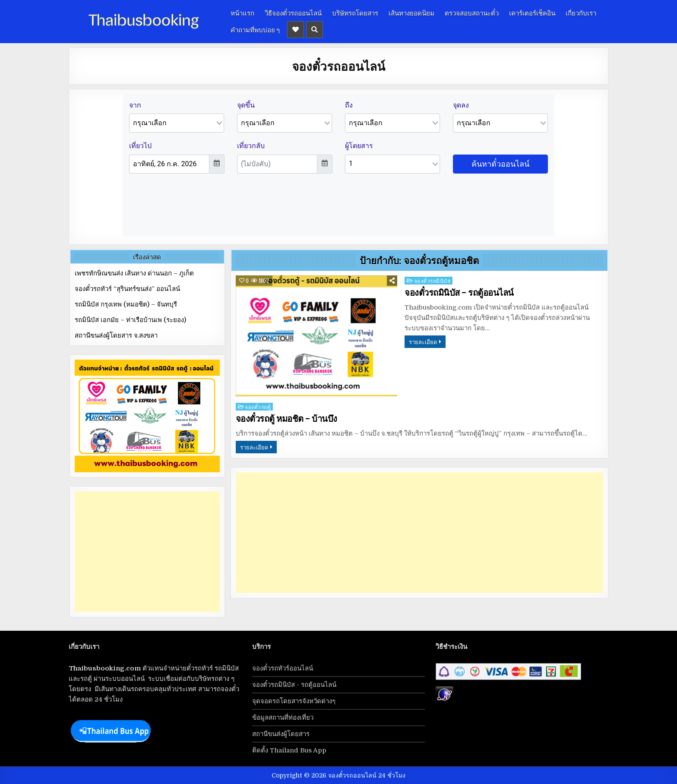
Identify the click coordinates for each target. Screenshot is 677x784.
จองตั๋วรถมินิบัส (432, 280)
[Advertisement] (419, 533)
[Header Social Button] (296, 30)
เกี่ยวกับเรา (581, 13)
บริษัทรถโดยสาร (355, 13)
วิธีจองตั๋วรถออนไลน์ (293, 13)
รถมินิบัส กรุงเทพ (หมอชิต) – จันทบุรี (126, 304)
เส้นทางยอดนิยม (411, 13)
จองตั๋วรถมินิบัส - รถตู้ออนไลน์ (294, 685)
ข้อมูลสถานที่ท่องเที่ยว (283, 718)
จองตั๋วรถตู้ (258, 406)
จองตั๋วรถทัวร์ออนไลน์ (283, 668)
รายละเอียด (423, 341)
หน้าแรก (242, 13)
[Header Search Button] (315, 30)
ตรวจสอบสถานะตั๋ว (472, 13)
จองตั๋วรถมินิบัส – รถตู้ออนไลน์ (459, 293)
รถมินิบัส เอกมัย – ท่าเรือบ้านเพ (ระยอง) (130, 320)
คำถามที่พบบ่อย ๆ (255, 29)
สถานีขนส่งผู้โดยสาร (281, 734)
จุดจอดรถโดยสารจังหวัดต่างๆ (294, 701)
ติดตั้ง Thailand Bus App (289, 750)
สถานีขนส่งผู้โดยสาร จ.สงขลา (116, 335)
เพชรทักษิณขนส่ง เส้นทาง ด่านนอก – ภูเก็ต (134, 273)
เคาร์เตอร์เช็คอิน (532, 13)
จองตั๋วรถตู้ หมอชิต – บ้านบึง (286, 419)
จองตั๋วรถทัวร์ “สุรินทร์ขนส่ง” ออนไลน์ (127, 289)
